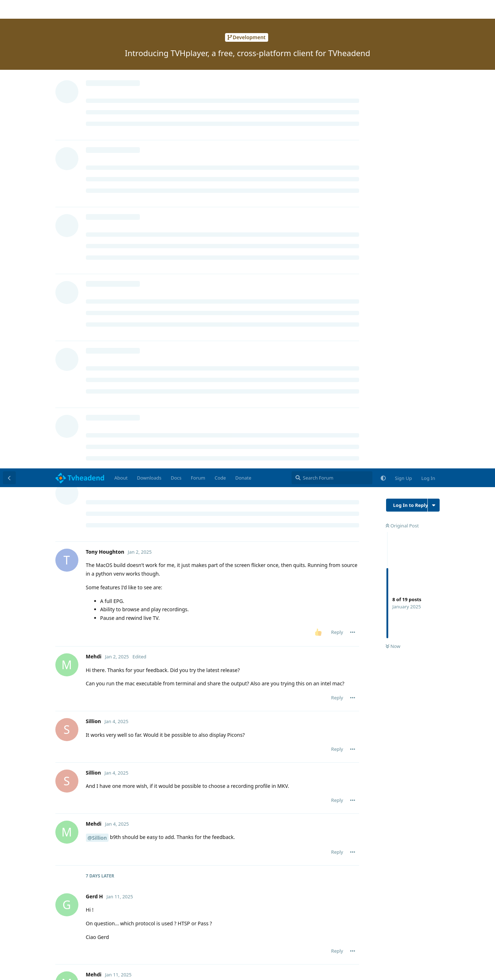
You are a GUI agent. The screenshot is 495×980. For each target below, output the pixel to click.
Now (393, 178)
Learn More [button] (26, 969)
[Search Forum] (332, 9)
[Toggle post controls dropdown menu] (353, 164)
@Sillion (97, 369)
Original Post (402, 57)
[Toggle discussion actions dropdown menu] (434, 37)
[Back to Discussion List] (9, 9)
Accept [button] (459, 965)
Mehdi (102, 683)
